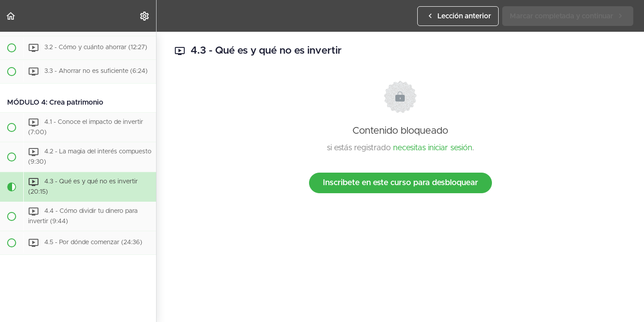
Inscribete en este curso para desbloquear (400, 183)
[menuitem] (145, 16)
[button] (11, 16)
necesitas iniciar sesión (433, 148)
